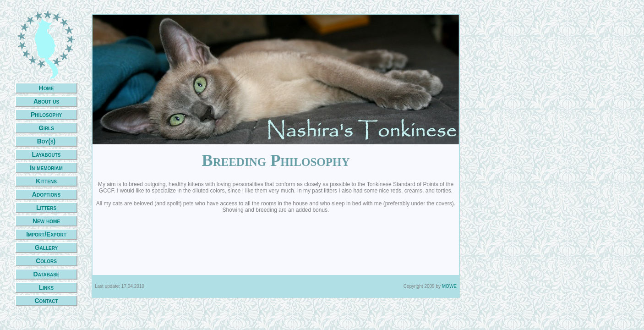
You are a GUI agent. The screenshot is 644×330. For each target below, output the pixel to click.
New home (46, 221)
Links (46, 287)
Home (46, 88)
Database (46, 274)
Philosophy (46, 115)
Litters (46, 208)
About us (46, 101)
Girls (46, 128)
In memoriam (46, 168)
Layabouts (46, 154)
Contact (46, 301)
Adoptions (46, 194)
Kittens (46, 181)
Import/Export (46, 234)
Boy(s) (46, 141)
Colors (46, 261)
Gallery (46, 247)
